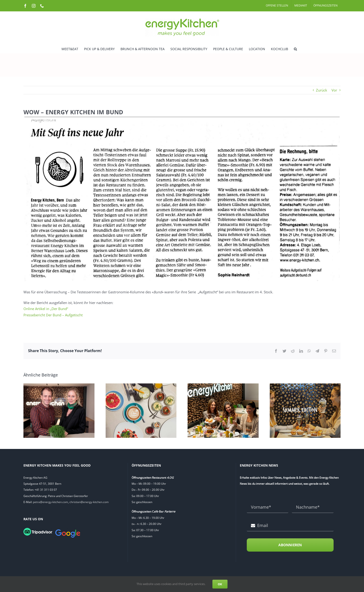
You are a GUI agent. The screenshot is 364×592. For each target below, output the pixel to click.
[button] (295, 49)
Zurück (322, 90)
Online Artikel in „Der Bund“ (46, 309)
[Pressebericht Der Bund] (182, 199)
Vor (334, 90)
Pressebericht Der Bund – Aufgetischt (53, 315)
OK (220, 584)
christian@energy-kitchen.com (89, 502)
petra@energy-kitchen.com (50, 502)
